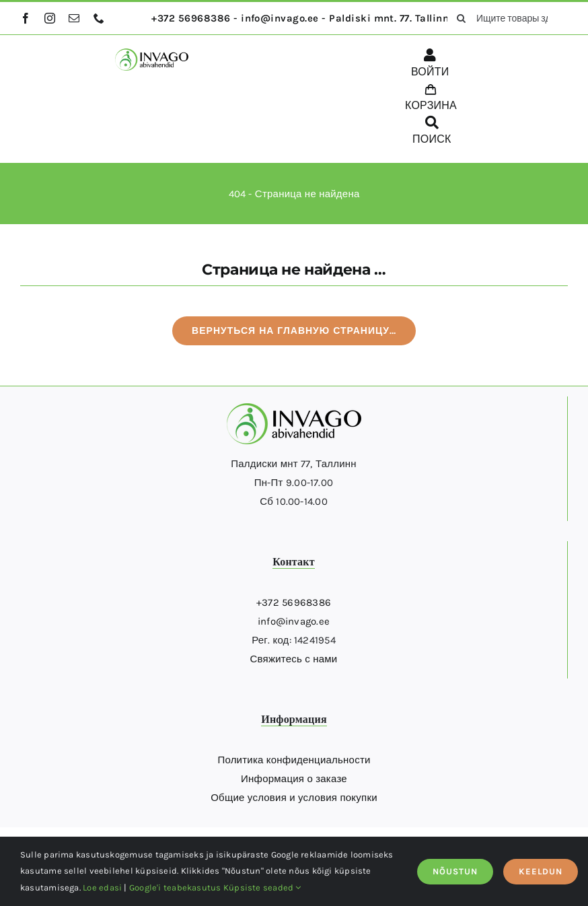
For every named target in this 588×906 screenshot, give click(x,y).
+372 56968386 (294, 602)
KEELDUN (541, 871)
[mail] (74, 18)
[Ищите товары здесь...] (508, 18)
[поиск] (462, 18)
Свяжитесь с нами (294, 659)
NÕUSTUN (455, 871)
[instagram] (50, 18)
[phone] (99, 18)
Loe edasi (102, 887)
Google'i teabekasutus (175, 887)
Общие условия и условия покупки (294, 798)
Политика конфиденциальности (294, 760)
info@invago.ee (294, 621)
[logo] (152, 53)
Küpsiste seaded (262, 887)
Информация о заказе (294, 779)
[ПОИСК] (432, 133)
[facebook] (26, 18)
